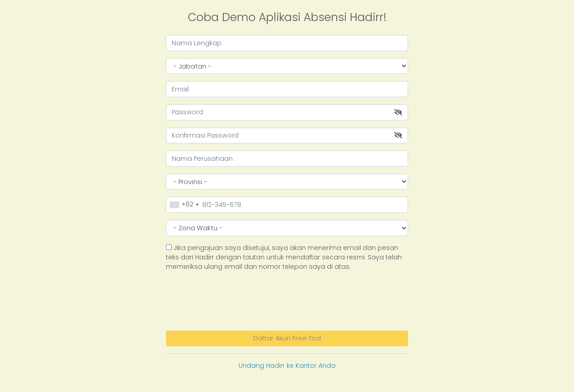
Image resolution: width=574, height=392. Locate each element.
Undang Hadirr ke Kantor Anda (287, 366)
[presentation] (234, 300)
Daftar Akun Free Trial (287, 338)
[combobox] (184, 205)
